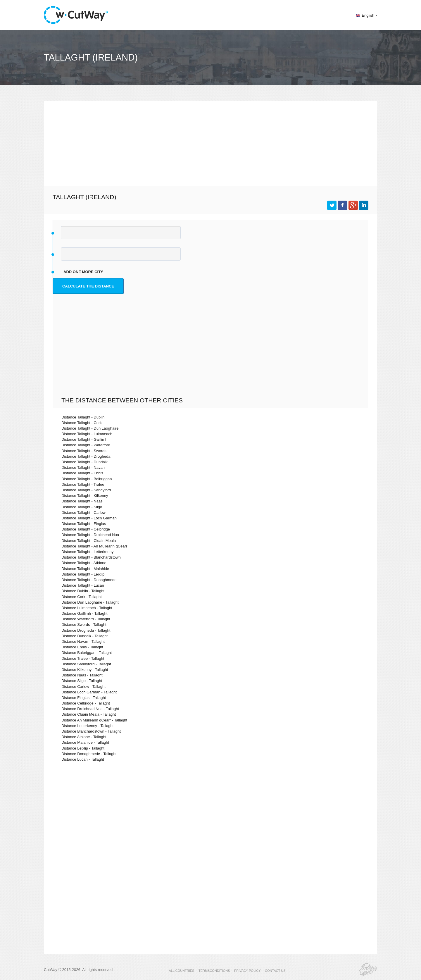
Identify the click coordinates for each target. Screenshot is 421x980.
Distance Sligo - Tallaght (82, 681)
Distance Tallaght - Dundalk (84, 462)
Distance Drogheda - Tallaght (86, 630)
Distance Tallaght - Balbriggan (87, 479)
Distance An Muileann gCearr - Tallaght (94, 720)
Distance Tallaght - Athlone (84, 563)
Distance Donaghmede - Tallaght (89, 754)
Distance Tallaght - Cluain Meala (89, 541)
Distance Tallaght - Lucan (83, 585)
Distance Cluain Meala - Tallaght (89, 714)
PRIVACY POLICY (247, 971)
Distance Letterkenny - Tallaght (87, 726)
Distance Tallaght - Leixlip (83, 574)
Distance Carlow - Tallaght (83, 687)
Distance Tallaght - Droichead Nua (90, 535)
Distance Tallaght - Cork (82, 423)
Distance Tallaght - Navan (83, 467)
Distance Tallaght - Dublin (83, 417)
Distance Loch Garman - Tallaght (89, 692)
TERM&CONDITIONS (214, 971)
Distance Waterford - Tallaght (86, 619)
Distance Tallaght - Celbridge (86, 529)
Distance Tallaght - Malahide (85, 569)
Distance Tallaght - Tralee (83, 484)
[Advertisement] (210, 142)
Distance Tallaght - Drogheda (86, 456)
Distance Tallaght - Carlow (83, 513)
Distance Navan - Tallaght (83, 641)
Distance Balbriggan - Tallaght (87, 653)
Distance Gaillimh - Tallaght (84, 613)
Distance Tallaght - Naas (82, 501)
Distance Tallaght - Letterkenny (87, 552)
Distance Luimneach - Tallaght (87, 608)
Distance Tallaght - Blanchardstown (91, 557)
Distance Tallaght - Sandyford (86, 490)
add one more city (83, 272)
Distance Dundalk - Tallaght (84, 636)
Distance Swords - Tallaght (84, 625)
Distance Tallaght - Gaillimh (84, 439)
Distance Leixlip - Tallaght (83, 748)
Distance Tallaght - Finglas (84, 524)
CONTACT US (275, 971)
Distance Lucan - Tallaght (83, 759)
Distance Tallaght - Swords (84, 451)
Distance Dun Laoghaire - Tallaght (90, 602)
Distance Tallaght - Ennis (82, 473)
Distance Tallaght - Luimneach (87, 434)
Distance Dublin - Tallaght (83, 591)
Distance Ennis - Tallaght (82, 647)
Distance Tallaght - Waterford (86, 445)
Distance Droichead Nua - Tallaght (90, 709)
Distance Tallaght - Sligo (82, 507)
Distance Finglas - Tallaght (84, 698)
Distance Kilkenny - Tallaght (85, 670)
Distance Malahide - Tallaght (85, 742)
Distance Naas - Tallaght (82, 675)
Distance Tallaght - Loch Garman (89, 518)
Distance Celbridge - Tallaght (86, 703)
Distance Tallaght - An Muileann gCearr (94, 546)
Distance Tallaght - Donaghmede (89, 580)
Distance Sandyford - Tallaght (86, 664)
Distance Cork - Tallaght (82, 597)
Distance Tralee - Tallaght (83, 658)
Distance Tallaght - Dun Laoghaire (90, 428)
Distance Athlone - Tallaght (84, 737)
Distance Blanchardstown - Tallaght (91, 731)
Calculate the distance (88, 286)
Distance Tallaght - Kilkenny (85, 496)
